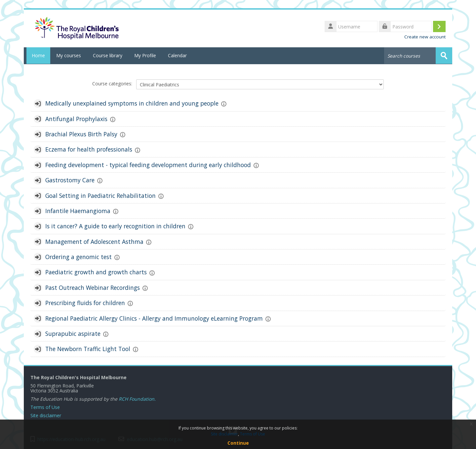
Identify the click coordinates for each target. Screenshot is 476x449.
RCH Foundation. (137, 399)
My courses (69, 55)
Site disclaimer (46, 415)
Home (37, 55)
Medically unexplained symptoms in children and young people (132, 103)
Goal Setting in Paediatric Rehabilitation (100, 195)
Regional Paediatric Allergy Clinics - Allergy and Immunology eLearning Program (154, 318)
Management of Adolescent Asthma (94, 241)
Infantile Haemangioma (78, 210)
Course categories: (112, 83)
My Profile (145, 55)
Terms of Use (45, 407)
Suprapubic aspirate (73, 333)
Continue (238, 443)
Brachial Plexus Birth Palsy (81, 134)
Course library (108, 55)
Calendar (177, 55)
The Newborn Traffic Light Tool (88, 349)
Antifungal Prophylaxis (76, 118)
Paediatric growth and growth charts (96, 272)
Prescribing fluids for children (85, 302)
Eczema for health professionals (89, 149)
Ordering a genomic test (79, 256)
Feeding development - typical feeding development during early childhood (148, 164)
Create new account (425, 37)
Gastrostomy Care (70, 180)
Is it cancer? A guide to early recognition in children (115, 226)
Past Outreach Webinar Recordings (93, 287)
